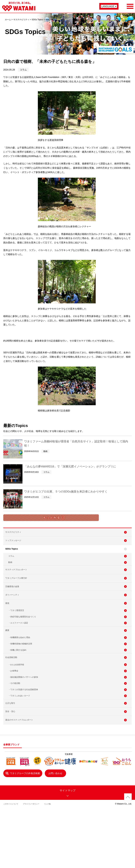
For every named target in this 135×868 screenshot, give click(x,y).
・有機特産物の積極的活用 (20, 676)
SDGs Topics (37, 20)
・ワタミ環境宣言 (16, 635)
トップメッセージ (16, 544)
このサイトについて (12, 857)
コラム (11, 565)
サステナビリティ (21, 20)
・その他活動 (14, 725)
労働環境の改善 (15, 604)
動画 (10, 572)
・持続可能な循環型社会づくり (22, 643)
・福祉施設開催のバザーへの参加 (23, 718)
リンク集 (54, 857)
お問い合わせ (61, 827)
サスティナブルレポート (19, 582)
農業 (9, 660)
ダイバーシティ (15, 615)
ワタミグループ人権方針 (19, 593)
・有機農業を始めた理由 (19, 669)
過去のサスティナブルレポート (23, 772)
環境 (9, 626)
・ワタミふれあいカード (19, 740)
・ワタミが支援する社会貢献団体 (23, 733)
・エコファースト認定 (18, 650)
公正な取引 (12, 750)
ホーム (8, 20)
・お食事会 (13, 710)
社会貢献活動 (14, 693)
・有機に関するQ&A (17, 684)
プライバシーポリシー (36, 857)
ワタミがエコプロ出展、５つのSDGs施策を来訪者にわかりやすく (73, 491)
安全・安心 (12, 761)
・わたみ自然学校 (16, 702)
